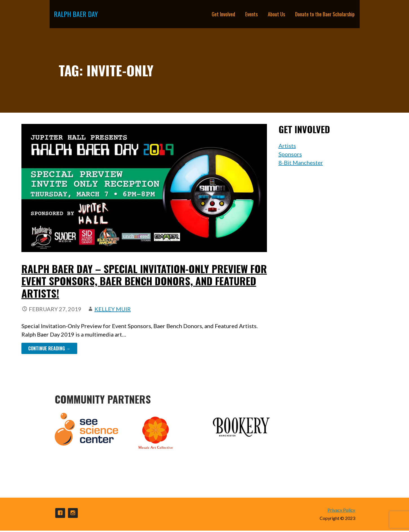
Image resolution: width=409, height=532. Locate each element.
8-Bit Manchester (301, 163)
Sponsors (290, 154)
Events (251, 14)
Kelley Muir (113, 309)
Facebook (60, 513)
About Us (276, 14)
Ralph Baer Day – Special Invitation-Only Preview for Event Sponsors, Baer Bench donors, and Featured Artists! (144, 281)
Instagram (73, 513)
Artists (287, 146)
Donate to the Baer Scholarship (325, 14)
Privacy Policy (341, 510)
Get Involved (223, 14)
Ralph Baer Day (76, 14)
